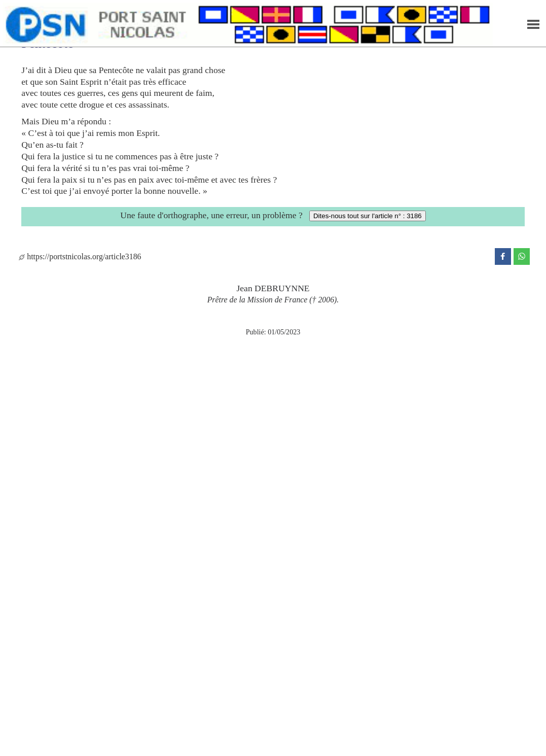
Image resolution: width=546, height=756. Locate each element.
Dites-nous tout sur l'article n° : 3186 (368, 216)
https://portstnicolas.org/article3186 (80, 256)
